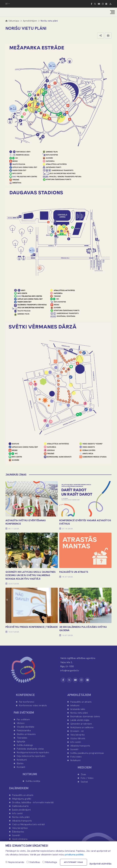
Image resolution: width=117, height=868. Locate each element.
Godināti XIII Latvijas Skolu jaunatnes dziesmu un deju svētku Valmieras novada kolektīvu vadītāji (31, 575)
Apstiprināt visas (74, 862)
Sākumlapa (12, 21)
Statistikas (33, 862)
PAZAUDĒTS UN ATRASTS (74, 572)
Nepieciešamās (15, 862)
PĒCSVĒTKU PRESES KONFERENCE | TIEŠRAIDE (32, 627)
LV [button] (7, 4)
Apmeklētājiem (30, 21)
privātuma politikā (74, 855)
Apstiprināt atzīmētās (100, 864)
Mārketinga (50, 862)
